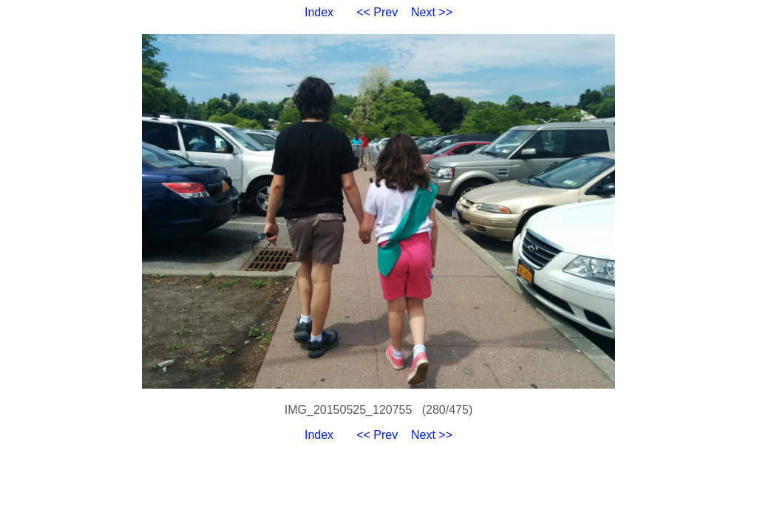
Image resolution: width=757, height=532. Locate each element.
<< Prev (377, 12)
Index (319, 12)
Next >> (432, 12)
